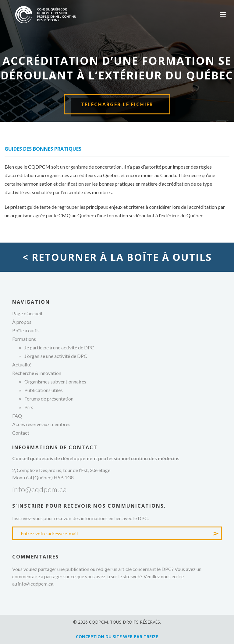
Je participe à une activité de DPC (59, 347)
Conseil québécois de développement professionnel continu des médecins (46, 15)
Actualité (22, 364)
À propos (22, 322)
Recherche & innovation (37, 373)
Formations (24, 339)
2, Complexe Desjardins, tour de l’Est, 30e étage (61, 470)
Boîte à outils (26, 330)
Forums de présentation (49, 399)
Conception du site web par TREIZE (117, 637)
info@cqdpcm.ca (40, 489)
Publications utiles (44, 390)
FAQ (17, 416)
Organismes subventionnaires (55, 381)
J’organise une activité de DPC (56, 356)
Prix (29, 407)
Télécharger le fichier (117, 104)
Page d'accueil (27, 313)
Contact (21, 433)
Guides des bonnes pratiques (43, 149)
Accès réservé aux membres (41, 424)
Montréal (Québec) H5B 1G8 (43, 477)
